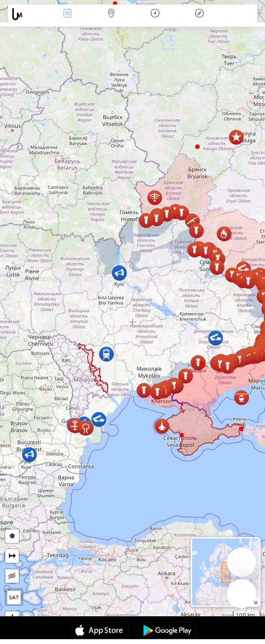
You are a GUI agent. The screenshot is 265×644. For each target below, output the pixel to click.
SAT (14, 597)
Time (155, 14)
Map (111, 14)
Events (67, 14)
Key (199, 14)
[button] (202, 364)
